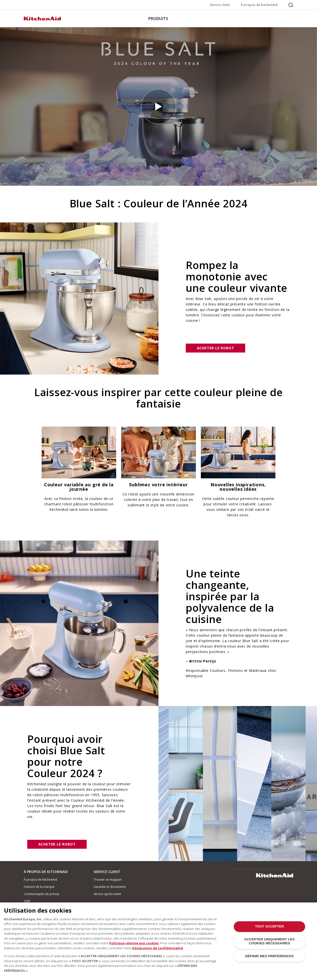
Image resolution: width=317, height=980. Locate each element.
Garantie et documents (110, 887)
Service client (220, 5)
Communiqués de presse (41, 894)
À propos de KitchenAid (259, 5)
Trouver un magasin (108, 880)
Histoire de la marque (39, 887)
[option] (79, 471)
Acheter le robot (216, 348)
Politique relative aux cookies (134, 946)
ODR (27, 901)
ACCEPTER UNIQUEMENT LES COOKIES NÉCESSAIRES (269, 944)
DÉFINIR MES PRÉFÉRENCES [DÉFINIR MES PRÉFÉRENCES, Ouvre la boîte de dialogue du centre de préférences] (270, 959)
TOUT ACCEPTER (270, 930)
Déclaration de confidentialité (158, 951)
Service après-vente (107, 894)
